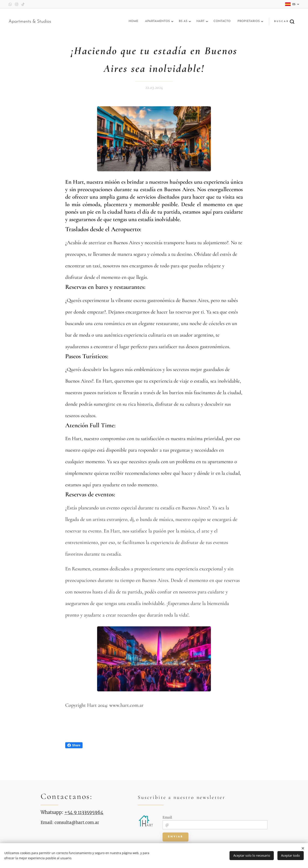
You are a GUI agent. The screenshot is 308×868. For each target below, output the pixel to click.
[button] (284, 22)
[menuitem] (220, 22)
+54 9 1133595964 (84, 812)
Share (74, 745)
